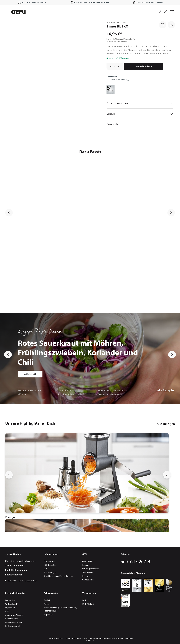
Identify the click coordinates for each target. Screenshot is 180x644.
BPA (46, 569)
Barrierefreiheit (12, 619)
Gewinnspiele (88, 580)
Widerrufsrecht (12, 604)
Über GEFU (87, 562)
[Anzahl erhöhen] (120, 66)
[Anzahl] (115, 66)
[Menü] (7, 12)
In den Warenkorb (143, 66)
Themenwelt (88, 573)
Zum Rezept (30, 374)
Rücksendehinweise (14, 623)
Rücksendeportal (14, 575)
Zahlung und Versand (14, 615)
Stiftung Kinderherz (91, 569)
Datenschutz (11, 600)
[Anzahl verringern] (110, 66)
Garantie (140, 114)
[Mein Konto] (166, 11)
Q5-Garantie (49, 562)
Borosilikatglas (50, 573)
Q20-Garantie (50, 565)
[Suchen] (161, 11)
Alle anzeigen (166, 424)
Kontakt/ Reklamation (16, 570)
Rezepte (86, 576)
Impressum (10, 608)
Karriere (86, 565)
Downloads (140, 125)
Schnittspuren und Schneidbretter (58, 576)
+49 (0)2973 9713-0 (15, 566)
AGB (7, 612)
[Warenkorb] (172, 12)
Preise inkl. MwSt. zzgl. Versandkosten (121, 39)
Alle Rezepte (165, 391)
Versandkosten (84, 638)
